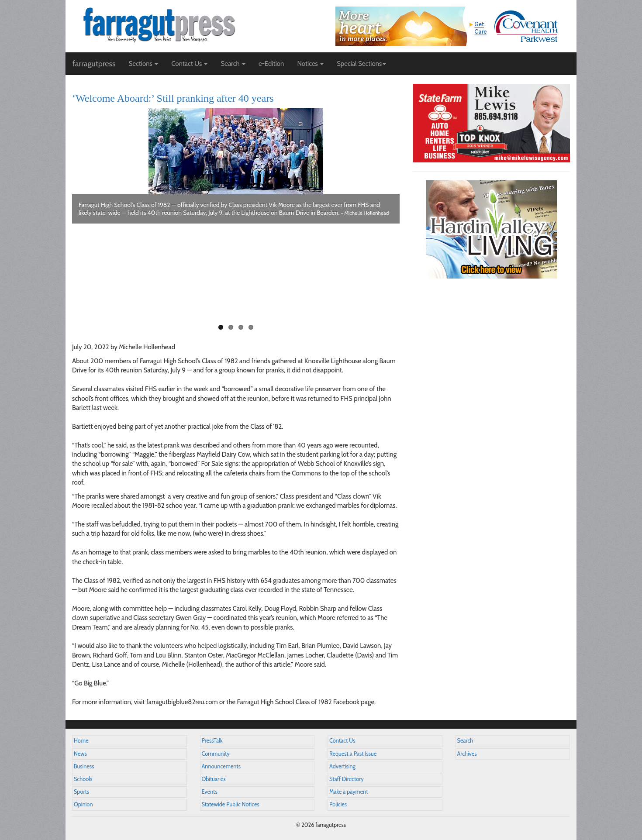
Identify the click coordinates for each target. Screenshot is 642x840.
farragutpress (94, 64)
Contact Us (342, 741)
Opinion (83, 804)
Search (465, 741)
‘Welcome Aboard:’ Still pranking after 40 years (173, 98)
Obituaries (214, 779)
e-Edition (271, 64)
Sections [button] (143, 64)
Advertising (342, 766)
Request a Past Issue (353, 754)
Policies (338, 804)
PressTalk (212, 741)
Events (210, 792)
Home (81, 741)
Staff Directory (347, 779)
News (80, 754)
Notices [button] (310, 64)
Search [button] (233, 64)
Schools (83, 779)
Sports (81, 792)
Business (84, 766)
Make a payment (349, 792)
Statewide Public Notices (231, 804)
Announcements (221, 766)
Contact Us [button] (189, 64)
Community (216, 754)
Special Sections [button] (361, 64)
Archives (467, 754)
